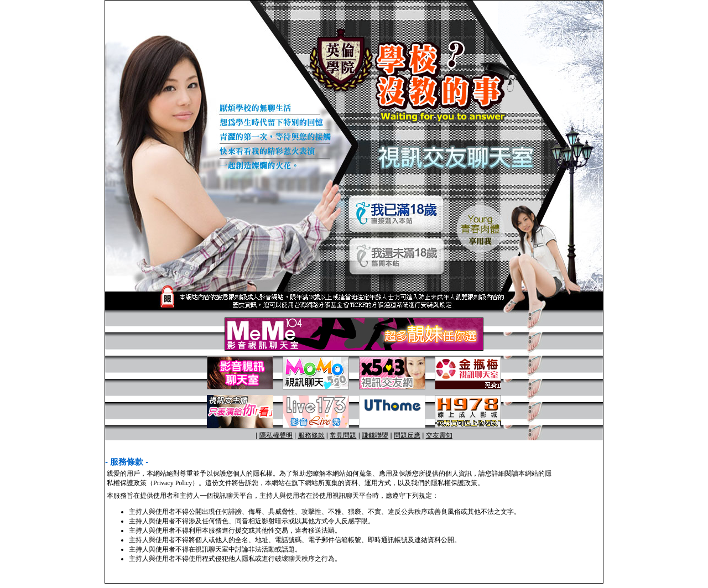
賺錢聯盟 (375, 435)
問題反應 (407, 435)
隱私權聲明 (276, 435)
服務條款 (311, 435)
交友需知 (439, 435)
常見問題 (343, 435)
